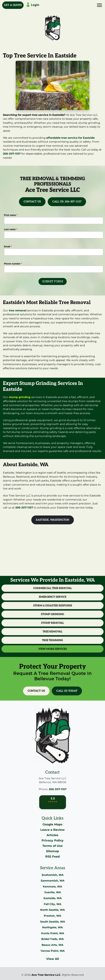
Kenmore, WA (52, 887)
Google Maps (52, 824)
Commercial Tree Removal (52, 588)
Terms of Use (52, 846)
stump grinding (20, 397)
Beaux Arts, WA (52, 945)
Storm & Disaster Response (53, 606)
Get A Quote (13, 5)
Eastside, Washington (53, 520)
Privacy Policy (53, 840)
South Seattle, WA (53, 922)
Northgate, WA (52, 927)
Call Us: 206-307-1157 (67, 202)
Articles (52, 835)
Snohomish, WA (53, 875)
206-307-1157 (12, 154)
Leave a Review (52, 830)
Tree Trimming (52, 640)
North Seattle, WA (52, 910)
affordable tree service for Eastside (70, 138)
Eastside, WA (53, 898)
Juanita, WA (53, 892)
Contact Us (32, 202)
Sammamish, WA (53, 881)
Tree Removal (52, 632)
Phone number (13, 264)
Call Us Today (67, 691)
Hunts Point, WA (53, 933)
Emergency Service (53, 597)
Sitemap (52, 851)
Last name (11, 229)
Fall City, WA (53, 904)
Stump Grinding (52, 614)
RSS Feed (52, 857)
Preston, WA (52, 916)
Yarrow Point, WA (53, 951)
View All (53, 959)
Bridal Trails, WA (52, 939)
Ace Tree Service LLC (46, 975)
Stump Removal (52, 623)
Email (8, 246)
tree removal (18, 310)
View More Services (53, 649)
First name (11, 215)
